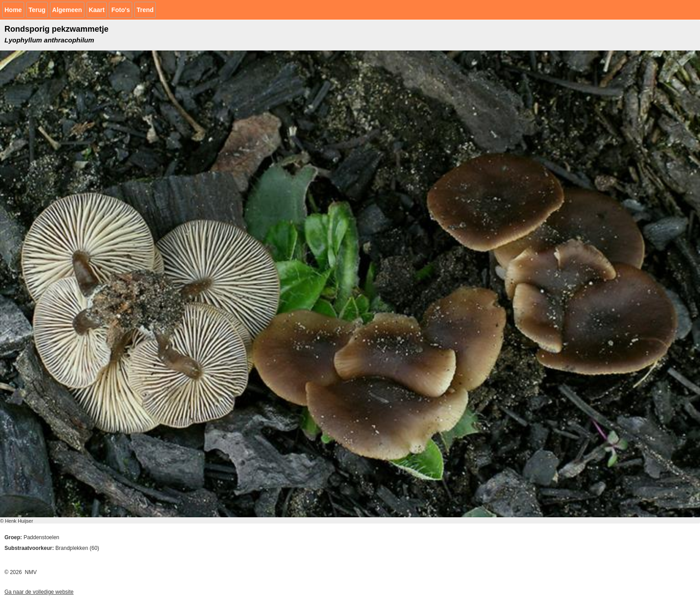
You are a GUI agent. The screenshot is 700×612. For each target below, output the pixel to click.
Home (13, 10)
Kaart (97, 10)
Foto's (120, 10)
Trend (145, 10)
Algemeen (67, 10)
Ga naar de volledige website (39, 592)
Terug (37, 10)
